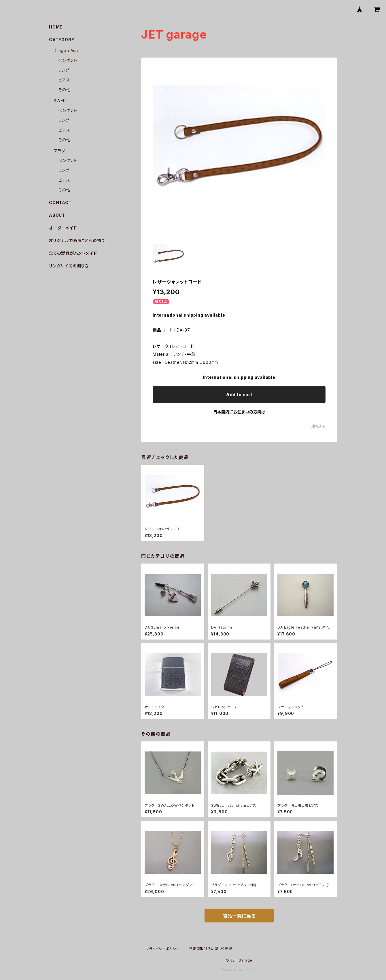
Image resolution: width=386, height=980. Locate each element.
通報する (318, 426)
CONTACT (60, 202)
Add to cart (239, 395)
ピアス (64, 80)
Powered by (239, 969)
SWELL (61, 101)
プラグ (59, 151)
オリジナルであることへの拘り (77, 240)
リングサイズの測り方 (69, 266)
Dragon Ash (66, 51)
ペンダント (68, 60)
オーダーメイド (63, 228)
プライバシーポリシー (163, 949)
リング (64, 70)
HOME (56, 27)
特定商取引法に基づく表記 (211, 949)
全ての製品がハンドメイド (73, 253)
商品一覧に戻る (239, 916)
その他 (64, 90)
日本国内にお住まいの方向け (239, 412)
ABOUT (57, 215)
